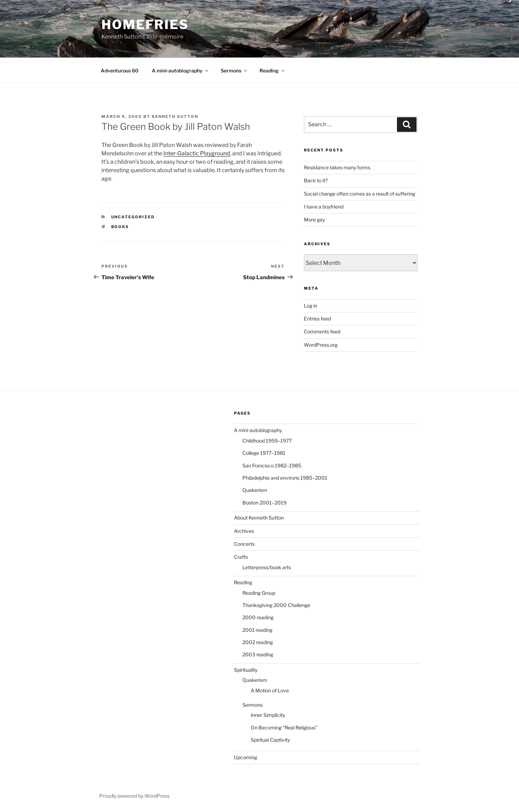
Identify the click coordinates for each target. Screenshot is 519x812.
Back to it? (316, 180)
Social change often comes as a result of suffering (360, 194)
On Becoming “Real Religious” (284, 728)
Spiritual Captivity (270, 740)
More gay (314, 220)
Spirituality (246, 670)
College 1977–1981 (264, 453)
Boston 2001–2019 (264, 503)
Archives (244, 531)
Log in (311, 306)
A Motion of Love (270, 690)
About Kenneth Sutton (259, 518)
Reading (272, 70)
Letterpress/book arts (267, 567)
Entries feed (317, 319)
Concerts (244, 544)
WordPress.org (321, 345)
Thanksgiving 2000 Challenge (276, 605)
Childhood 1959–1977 (267, 441)
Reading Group (259, 593)
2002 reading (258, 642)
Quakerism (255, 490)
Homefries (145, 24)
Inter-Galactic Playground (197, 153)
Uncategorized (133, 217)
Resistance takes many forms (337, 167)
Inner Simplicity (268, 715)
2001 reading (257, 630)
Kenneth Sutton (175, 116)
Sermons (234, 70)
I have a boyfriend (324, 207)
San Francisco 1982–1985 (272, 465)
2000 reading (258, 617)
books (120, 227)
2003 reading (258, 654)
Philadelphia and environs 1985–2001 (285, 478)
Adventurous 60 (120, 70)
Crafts (241, 557)
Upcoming (246, 757)
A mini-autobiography (180, 70)
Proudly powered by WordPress (134, 796)
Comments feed (322, 331)
